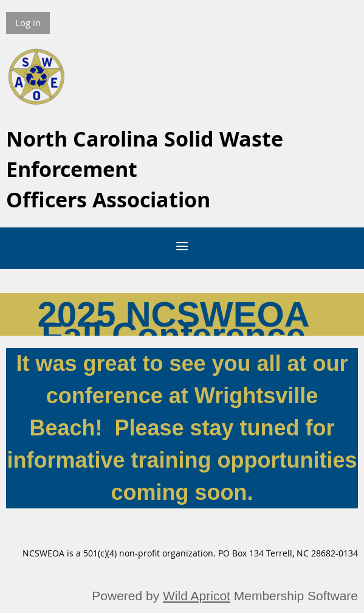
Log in (28, 23)
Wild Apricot (197, 596)
